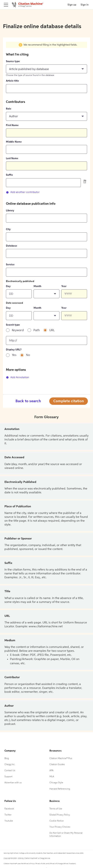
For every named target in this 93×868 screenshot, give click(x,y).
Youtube (9, 821)
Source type (13, 61)
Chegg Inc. (10, 765)
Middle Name (14, 142)
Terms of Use (56, 809)
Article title (12, 81)
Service (10, 265)
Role (9, 109)
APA (51, 771)
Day (8, 286)
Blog (7, 758)
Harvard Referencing (60, 789)
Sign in (85, 5)
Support (8, 777)
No (28, 355)
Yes (14, 355)
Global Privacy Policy (60, 815)
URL (52, 330)
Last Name (12, 158)
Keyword (18, 330)
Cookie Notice (57, 821)
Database (12, 246)
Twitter (8, 815)
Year (64, 286)
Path (37, 330)
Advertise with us (13, 783)
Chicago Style (56, 783)
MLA (52, 777)
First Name (12, 125)
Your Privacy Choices (60, 827)
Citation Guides (57, 765)
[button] (46, 69)
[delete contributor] (85, 182)
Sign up (72, 5)
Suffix (9, 175)
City (8, 229)
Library (10, 211)
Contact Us (10, 771)
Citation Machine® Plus (61, 758)
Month (37, 286)
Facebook (9, 809)
